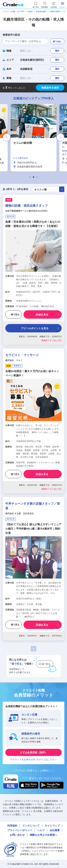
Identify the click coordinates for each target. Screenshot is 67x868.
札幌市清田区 (55, 11)
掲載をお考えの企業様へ (43, 835)
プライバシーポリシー (20, 830)
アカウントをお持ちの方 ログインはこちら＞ (33, 759)
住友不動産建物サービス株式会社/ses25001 (26, 211)
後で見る (14, 315)
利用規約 (12, 826)
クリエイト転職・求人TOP (13, 11)
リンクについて (31, 826)
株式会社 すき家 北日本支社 (20, 514)
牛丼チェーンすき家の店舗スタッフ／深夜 (33, 506)
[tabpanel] (33, 138)
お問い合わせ (17, 835)
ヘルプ (41, 830)
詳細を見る (42, 315)
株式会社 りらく (14, 360)
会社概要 (55, 830)
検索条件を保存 (50, 88)
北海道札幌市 (41, 11)
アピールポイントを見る (33, 328)
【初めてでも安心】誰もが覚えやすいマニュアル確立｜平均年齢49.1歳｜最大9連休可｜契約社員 (33, 529)
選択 (57, 51)
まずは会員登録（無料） (33, 752)
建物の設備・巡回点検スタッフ (27, 206)
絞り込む (57, 42)
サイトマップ (52, 826)
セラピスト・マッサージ (22, 355)
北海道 (30, 11)
